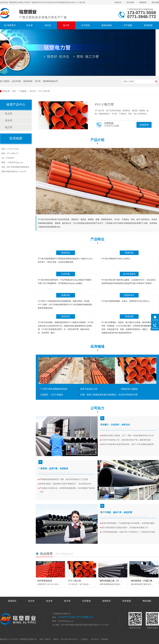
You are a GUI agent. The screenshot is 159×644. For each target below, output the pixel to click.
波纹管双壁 (28, 81)
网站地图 (155, 2)
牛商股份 (104, 639)
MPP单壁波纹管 (45, 581)
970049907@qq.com (15, 162)
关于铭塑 (128, 25)
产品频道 (23, 91)
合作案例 (86, 601)
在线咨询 (144, 125)
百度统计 (85, 639)
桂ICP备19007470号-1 (70, 639)
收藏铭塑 (143, 2)
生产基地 (85, 25)
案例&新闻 (107, 25)
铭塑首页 (12, 25)
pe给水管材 (16, 81)
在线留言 (118, 2)
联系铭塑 (130, 2)
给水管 (30, 25)
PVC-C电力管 (44, 91)
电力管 (66, 25)
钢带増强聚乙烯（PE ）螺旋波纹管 (116, 581)
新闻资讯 (107, 601)
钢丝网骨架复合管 (50, 81)
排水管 (48, 25)
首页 (14, 91)
